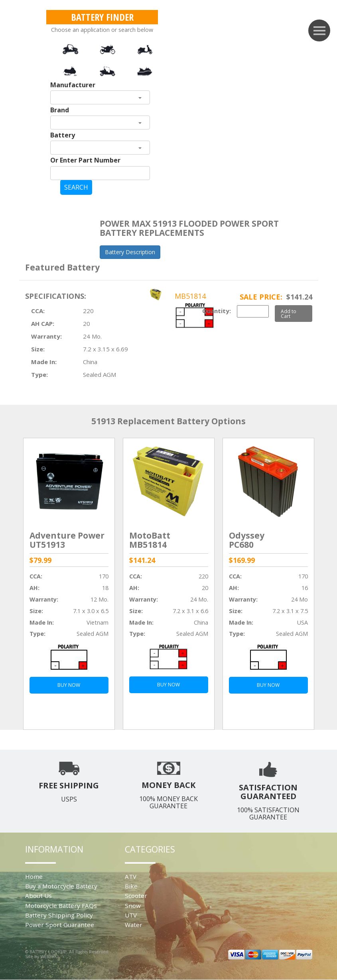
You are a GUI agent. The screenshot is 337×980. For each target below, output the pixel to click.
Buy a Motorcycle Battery (61, 886)
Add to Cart (289, 314)
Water (134, 925)
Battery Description (130, 252)
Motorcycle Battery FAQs (61, 906)
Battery (63, 135)
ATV (131, 876)
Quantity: (217, 311)
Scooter (136, 896)
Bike (131, 886)
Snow (133, 906)
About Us (38, 896)
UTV (131, 915)
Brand (60, 110)
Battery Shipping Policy (59, 915)
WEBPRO (49, 956)
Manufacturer (73, 85)
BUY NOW (69, 685)
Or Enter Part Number (85, 160)
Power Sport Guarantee (60, 925)
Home (34, 876)
